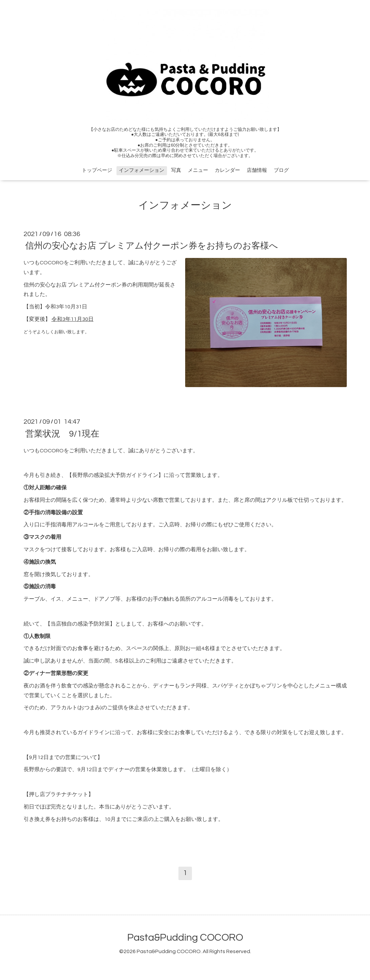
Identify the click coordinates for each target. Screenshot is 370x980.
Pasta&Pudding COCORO (185, 937)
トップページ (97, 170)
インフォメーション (142, 170)
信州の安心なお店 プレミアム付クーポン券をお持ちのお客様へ (152, 246)
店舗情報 (257, 170)
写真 (176, 170)
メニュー (198, 170)
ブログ (281, 170)
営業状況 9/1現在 (62, 434)
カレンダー (227, 170)
